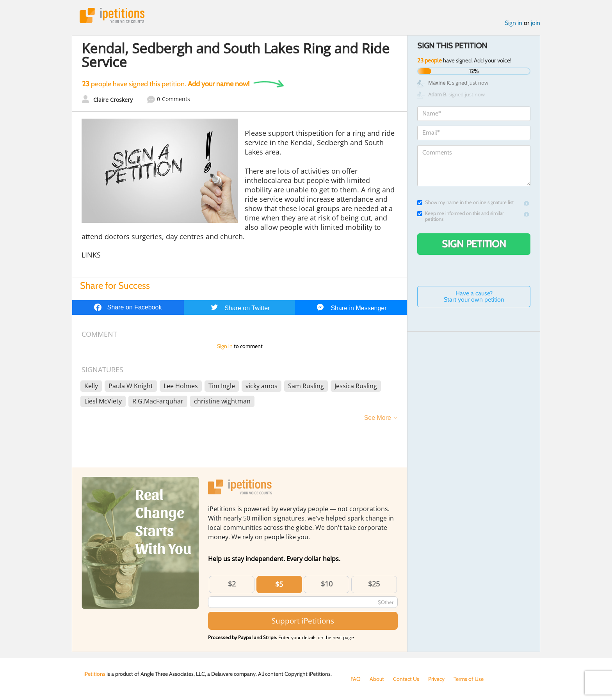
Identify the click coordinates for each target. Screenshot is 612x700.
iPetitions (112, 15)
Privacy (436, 679)
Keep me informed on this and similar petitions (461, 216)
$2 (232, 584)
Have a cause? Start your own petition (474, 296)
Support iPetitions (303, 621)
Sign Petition (474, 244)
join (535, 23)
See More (378, 418)
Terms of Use (469, 679)
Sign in (513, 23)
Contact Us (406, 679)
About (377, 679)
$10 (327, 584)
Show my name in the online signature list (465, 202)
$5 (279, 584)
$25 (374, 584)
